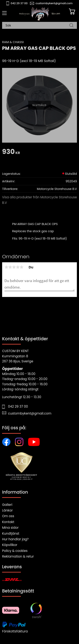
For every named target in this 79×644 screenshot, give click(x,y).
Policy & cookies (15, 551)
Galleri (7, 505)
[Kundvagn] (72, 12)
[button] (4, 15)
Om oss (8, 516)
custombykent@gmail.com (54, 3)
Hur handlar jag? (15, 539)
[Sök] (71, 26)
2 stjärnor (10, 267)
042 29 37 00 (19, 3)
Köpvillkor (10, 545)
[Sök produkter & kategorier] (37, 26)
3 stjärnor (14, 267)
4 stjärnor (18, 267)
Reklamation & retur (18, 556)
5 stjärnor (21, 267)
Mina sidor (10, 528)
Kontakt (8, 522)
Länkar (7, 510)
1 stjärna (6, 267)
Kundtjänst (11, 533)
